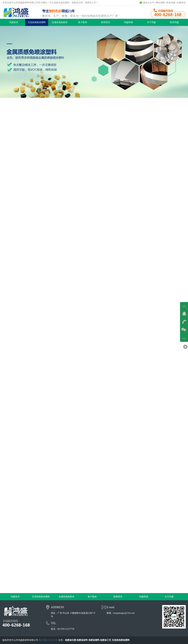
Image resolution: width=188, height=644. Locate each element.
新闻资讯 (105, 22)
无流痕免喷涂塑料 (37, 22)
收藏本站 (181, 3)
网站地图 (160, 3)
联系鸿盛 (171, 3)
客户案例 (83, 22)
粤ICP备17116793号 (48, 640)
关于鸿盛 (151, 22)
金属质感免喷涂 (60, 22)
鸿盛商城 (128, 22)
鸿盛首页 (14, 22)
